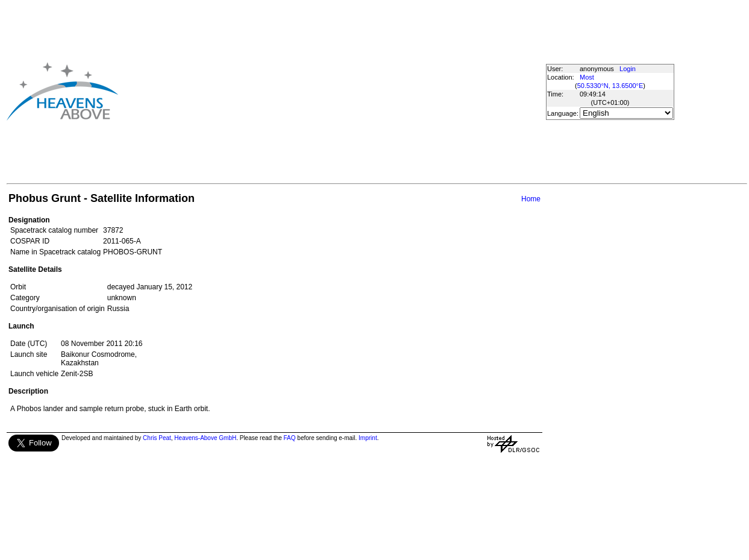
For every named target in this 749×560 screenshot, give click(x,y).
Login (628, 69)
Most (587, 77)
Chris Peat (157, 438)
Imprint (368, 438)
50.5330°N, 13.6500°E (610, 86)
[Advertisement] (299, 91)
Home (531, 199)
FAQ (290, 438)
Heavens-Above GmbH (205, 438)
